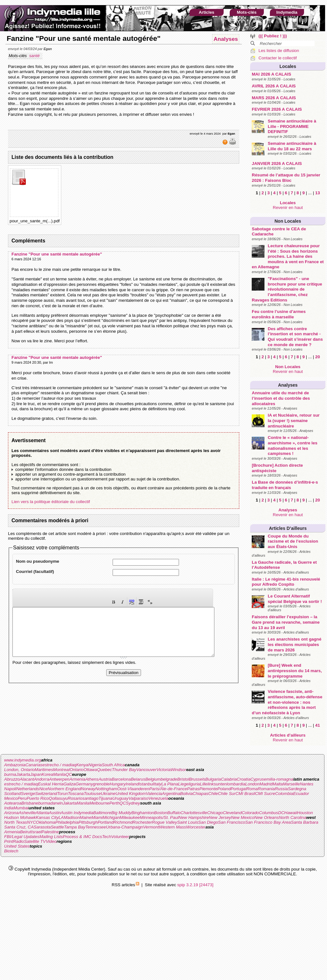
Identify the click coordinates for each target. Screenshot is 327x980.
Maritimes (44, 770)
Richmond (123, 822)
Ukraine (108, 794)
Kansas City (47, 817)
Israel (36, 832)
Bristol (183, 779)
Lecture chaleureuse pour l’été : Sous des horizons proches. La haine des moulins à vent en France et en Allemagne (288, 256)
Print (8, 841)
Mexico (11, 798)
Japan (36, 774)
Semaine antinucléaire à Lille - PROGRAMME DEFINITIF (292, 126)
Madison (72, 817)
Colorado (250, 813)
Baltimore (102, 813)
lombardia (236, 784)
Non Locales (288, 221)
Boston (161, 813)
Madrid (266, 784)
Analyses (288, 385)
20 (318, 357)
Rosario (75, 798)
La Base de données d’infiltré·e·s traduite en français (285, 485)
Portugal (239, 789)
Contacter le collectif (278, 58)
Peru (22, 798)
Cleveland (232, 813)
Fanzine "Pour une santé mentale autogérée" (57, 254)
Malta (278, 784)
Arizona (11, 813)
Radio (18, 841)
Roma (252, 789)
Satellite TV (35, 841)
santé (35, 56)
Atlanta (42, 813)
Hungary (117, 784)
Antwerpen (59, 779)
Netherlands (28, 789)
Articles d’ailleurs (288, 528)
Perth (115, 803)
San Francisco (231, 822)
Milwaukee (130, 817)
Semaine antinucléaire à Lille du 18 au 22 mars (292, 146)
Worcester (196, 827)
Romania (266, 789)
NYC (31, 822)
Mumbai (21, 808)
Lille (204, 784)
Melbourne (99, 803)
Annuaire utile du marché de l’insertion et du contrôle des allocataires (281, 398)
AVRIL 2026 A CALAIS (274, 86)
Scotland (12, 794)
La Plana (170, 784)
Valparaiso (138, 798)
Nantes (307, 784)
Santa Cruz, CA (19, 827)
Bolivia (186, 794)
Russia (281, 789)
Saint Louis (188, 822)
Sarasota (42, 827)
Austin (55, 813)
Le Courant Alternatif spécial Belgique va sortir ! (295, 599)
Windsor (178, 770)
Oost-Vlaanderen (133, 789)
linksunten (217, 784)
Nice (44, 789)
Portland (106, 822)
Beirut (26, 832)
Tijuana (106, 798)
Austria (105, 779)
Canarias (34, 765)
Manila (59, 774)
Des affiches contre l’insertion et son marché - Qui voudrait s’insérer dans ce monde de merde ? (295, 337)
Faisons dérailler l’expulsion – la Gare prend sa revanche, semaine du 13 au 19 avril (286, 622)
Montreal (61, 770)
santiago (90, 798)
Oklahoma (46, 822)
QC (69, 774)
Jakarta (23, 774)
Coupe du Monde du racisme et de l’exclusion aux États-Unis (293, 541)
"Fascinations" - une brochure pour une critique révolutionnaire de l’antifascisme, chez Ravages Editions (287, 289)
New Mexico (243, 817)
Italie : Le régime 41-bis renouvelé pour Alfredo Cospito (286, 582)
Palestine (50, 832)
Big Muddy (121, 813)
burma (10, 774)
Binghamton (143, 813)
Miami (97, 817)
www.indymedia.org (23, 760)
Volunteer (120, 837)
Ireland (132, 784)
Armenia (78, 779)
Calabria (229, 779)
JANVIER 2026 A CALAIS (277, 163)
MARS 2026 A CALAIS (274, 98)
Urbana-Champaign (124, 827)
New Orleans (267, 817)
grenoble (101, 784)
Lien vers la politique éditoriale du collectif (51, 502)
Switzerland (46, 794)
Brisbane (30, 803)
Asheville (27, 813)
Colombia (284, 794)
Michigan (111, 817)
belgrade (169, 779)
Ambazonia (15, 765)
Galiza (70, 784)
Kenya (82, 765)
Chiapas (201, 794)
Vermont (151, 827)
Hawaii (291, 813)
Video (51, 841)
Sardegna (297, 789)
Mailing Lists (51, 837)
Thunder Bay (124, 770)
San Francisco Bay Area (268, 822)
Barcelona (121, 779)
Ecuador (301, 794)
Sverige (28, 794)
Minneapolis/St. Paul (159, 817)
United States (17, 846)
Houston (305, 813)
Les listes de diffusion (279, 51)
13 (318, 193)
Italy (157, 784)
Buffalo (174, 813)
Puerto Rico (38, 798)
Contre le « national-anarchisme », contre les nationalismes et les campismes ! (293, 445)
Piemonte (208, 789)
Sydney (133, 803)
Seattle (57, 827)
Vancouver (146, 770)
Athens (92, 779)
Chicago (215, 813)
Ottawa (90, 770)
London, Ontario (19, 770)
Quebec (104, 770)
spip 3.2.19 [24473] (195, 885)
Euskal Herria (51, 784)
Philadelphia (67, 822)
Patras (193, 789)
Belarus (138, 779)
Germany (84, 784)
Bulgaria (213, 779)
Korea (48, 774)
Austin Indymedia (77, 813)
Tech (107, 837)
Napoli (10, 789)
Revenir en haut (288, 208)
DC (281, 813)
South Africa (113, 765)
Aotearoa (13, 803)
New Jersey (220, 817)
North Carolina (293, 817)
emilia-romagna (279, 779)
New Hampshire (194, 817)
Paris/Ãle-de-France (168, 789)
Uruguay (120, 798)
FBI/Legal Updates (22, 837)
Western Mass (172, 827)
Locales (288, 66)
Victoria (163, 770)
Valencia (154, 794)
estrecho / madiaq (59, 765)
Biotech (11, 851)
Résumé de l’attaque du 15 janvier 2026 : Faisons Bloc (286, 178)
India (9, 808)
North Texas (15, 822)
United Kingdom (131, 794)
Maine (85, 817)
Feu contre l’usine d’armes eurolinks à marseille (279, 314)
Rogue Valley (164, 822)
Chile (213, 794)
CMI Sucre (265, 794)
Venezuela (158, 798)
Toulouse (92, 794)
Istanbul (146, 784)
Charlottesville (194, 813)
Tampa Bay (74, 827)
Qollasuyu (58, 798)
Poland (224, 789)
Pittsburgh (88, 822)
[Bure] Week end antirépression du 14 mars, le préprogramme (295, 671)
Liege (183, 784)
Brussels (197, 779)
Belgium (153, 779)
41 (318, 725)
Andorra (41, 779)
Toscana (76, 794)
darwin (56, 803)
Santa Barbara (305, 822)
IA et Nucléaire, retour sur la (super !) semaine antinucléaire (294, 420)
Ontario (77, 770)
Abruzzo (12, 779)
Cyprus (257, 779)
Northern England (64, 789)
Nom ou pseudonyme (38, 561)
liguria (194, 784)
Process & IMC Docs (82, 837)
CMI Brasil (245, 794)
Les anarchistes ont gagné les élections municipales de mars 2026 (294, 644)
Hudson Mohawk (20, 817)
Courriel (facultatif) (35, 572)
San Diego (208, 822)
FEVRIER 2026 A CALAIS (277, 109)
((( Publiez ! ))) (273, 36)
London (252, 784)
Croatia (244, 779)
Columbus (269, 813)
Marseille (291, 784)
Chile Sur (227, 794)
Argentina (171, 794)
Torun (63, 794)
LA (61, 817)
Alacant (27, 779)
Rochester (142, 822)
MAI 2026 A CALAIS (271, 74)
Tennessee (96, 827)
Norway (88, 789)
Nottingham (106, 789)
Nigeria (95, 765)
